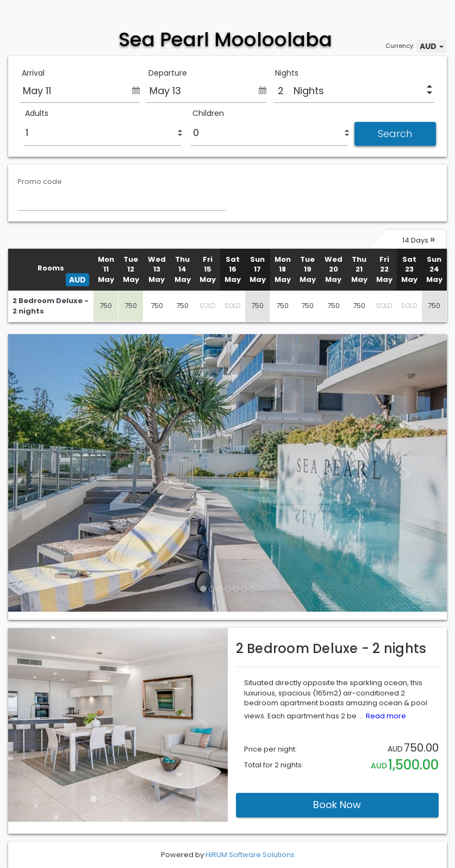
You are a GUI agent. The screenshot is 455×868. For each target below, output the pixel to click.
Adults (37, 113)
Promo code (40, 182)
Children (208, 113)
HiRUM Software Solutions (250, 855)
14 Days (419, 239)
